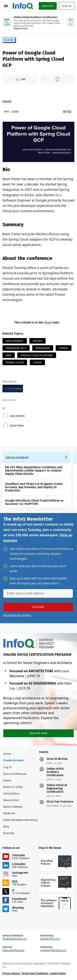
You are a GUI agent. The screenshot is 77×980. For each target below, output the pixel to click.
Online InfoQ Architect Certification (55, 772)
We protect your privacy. (17, 615)
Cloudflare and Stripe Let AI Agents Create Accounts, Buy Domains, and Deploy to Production (34, 487)
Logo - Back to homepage (23, 5)
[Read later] (57, 79)
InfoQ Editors (12, 793)
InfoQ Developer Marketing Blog (20, 823)
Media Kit (9, 813)
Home (7, 754)
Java (9, 355)
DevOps (37, 341)
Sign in (67, 6)
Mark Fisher (17, 426)
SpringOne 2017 (16, 348)
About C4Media (13, 807)
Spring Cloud (15, 362)
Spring (64, 348)
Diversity (9, 833)
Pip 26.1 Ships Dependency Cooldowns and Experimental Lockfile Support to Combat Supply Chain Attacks (34, 471)
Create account (13, 760)
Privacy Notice (11, 973)
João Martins (18, 416)
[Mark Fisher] (6, 426)
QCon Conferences (15, 774)
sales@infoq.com (50, 939)
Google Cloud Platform (37, 355)
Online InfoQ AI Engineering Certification (57, 789)
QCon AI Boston (57, 759)
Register (48, 6)
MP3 (6, 112)
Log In (8, 767)
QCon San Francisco (60, 802)
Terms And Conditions (35, 973)
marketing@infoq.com (53, 950)
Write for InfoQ (13, 787)
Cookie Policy (58, 973)
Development (15, 341)
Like (23, 79)
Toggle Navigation (6, 6)
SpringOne (43, 348)
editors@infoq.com (13, 950)
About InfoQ (11, 800)
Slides (15, 112)
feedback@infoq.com (15, 939)
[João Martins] (6, 416)
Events (7, 780)
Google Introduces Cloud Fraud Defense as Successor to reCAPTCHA (34, 502)
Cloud (9, 40)
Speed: (7, 101)
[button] (38, 607)
